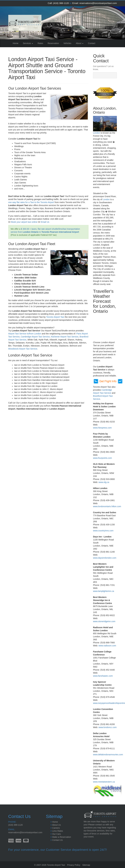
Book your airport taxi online (24, 222)
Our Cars (56, 834)
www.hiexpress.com (102, 428)
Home (17, 43)
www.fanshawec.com (103, 676)
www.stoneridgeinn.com (104, 621)
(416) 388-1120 (61, 3)
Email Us (45, 222)
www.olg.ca (104, 482)
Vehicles (67, 43)
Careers (56, 828)
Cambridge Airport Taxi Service (35, 337)
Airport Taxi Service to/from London (25, 334)
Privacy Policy (74, 865)
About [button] (80, 43)
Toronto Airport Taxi (55, 317)
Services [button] (28, 43)
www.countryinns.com (103, 531)
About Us (57, 825)
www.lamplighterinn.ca (104, 591)
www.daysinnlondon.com (105, 558)
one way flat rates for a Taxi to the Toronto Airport (31, 202)
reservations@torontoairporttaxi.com (98, 3)
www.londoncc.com (108, 727)
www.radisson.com (107, 646)
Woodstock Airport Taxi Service (23, 349)
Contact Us (57, 840)
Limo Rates (58, 831)
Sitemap (86, 865)
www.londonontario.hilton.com (107, 506)
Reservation (53, 43)
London (97, 133)
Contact (92, 43)
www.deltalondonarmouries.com (108, 755)
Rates (40, 43)
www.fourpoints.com (102, 458)
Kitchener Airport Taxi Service (65, 337)
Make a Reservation (62, 837)
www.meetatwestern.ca (104, 782)
